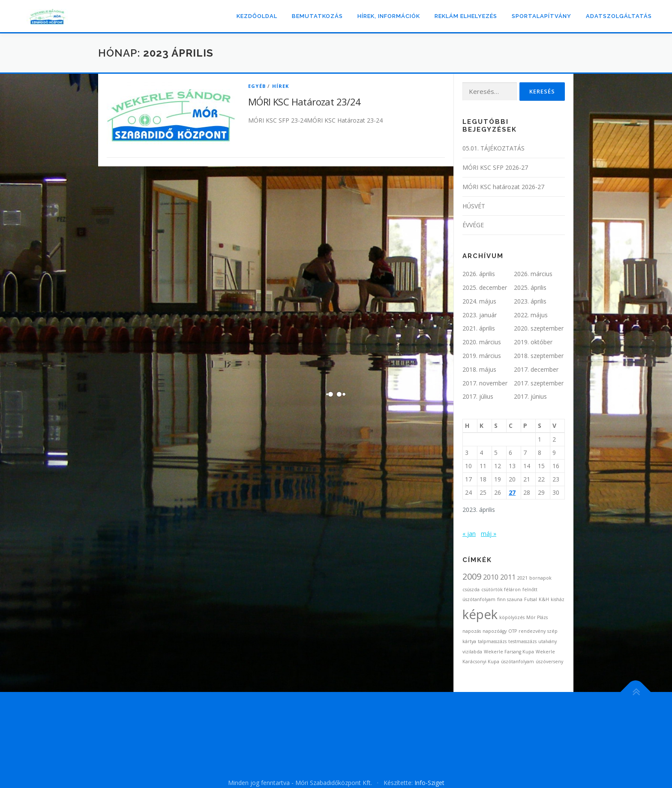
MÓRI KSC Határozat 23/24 (304, 102)
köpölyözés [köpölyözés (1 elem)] (512, 617)
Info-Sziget (429, 783)
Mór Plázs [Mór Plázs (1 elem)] (537, 617)
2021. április (479, 328)
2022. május (531, 315)
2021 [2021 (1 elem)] (522, 578)
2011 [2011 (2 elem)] (508, 577)
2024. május (479, 301)
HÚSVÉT (474, 206)
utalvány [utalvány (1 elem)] (547, 641)
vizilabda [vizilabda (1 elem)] (472, 652)
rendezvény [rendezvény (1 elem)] (532, 631)
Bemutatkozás (317, 16)
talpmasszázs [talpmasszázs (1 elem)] (492, 641)
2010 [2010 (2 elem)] (491, 577)
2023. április (530, 301)
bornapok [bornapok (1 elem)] (540, 578)
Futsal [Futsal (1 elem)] (531, 599)
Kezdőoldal (257, 16)
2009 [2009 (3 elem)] (472, 576)
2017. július (478, 396)
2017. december (536, 369)
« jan (469, 534)
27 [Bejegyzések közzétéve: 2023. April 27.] (512, 492)
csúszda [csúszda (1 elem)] (471, 589)
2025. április (530, 287)
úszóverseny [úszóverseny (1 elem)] (549, 662)
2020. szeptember (539, 328)
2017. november (485, 383)
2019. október (533, 342)
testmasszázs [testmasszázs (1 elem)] (522, 641)
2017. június (530, 396)
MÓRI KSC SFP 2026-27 (495, 167)
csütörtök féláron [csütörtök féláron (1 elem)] (501, 589)
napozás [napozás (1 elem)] (472, 631)
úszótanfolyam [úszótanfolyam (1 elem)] (517, 662)
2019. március (482, 356)
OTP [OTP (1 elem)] (513, 631)
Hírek (281, 86)
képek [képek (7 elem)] (480, 614)
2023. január (480, 315)
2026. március (533, 274)
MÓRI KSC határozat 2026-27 (503, 187)
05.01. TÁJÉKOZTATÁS (493, 148)
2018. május (479, 369)
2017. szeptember (539, 383)
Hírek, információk (389, 16)
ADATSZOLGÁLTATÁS (619, 16)
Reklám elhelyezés (466, 16)
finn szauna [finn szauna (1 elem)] (510, 599)
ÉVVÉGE (473, 225)
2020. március (482, 342)
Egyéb (257, 86)
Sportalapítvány (541, 16)
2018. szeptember (539, 356)
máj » (489, 534)
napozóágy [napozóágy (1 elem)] (495, 631)
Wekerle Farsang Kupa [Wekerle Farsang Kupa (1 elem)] (509, 652)
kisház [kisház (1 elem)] (558, 599)
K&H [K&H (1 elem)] (544, 599)
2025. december (485, 287)
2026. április (479, 274)
